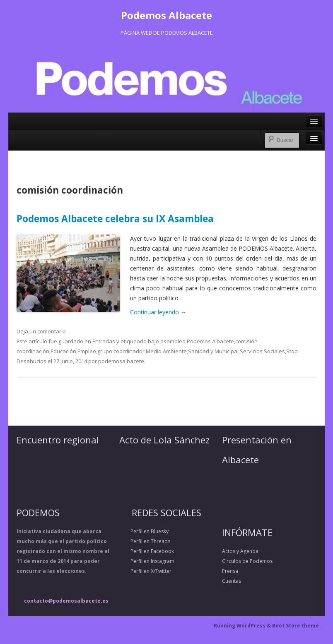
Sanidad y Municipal (213, 351)
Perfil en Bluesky (144, 531)
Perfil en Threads (145, 541)
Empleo (87, 351)
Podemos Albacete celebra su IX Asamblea (115, 219)
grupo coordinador (121, 351)
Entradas (104, 341)
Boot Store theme (296, 626)
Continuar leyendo (158, 312)
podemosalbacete (121, 361)
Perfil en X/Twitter (145, 571)
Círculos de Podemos (247, 561)
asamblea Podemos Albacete (197, 341)
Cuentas (232, 581)
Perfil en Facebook (147, 551)
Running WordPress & (243, 626)
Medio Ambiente (166, 351)
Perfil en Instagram (147, 561)
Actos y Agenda (240, 551)
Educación (63, 351)
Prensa (230, 571)
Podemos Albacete (166, 15)
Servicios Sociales (262, 351)
